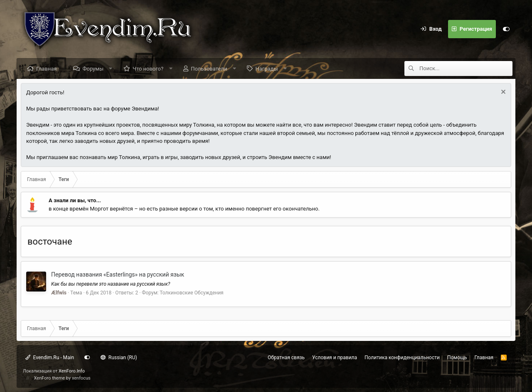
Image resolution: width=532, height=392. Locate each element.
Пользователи (209, 69)
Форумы (93, 69)
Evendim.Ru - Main (50, 358)
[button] (111, 69)
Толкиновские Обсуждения (191, 293)
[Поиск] (466, 69)
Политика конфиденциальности (402, 358)
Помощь (457, 358)
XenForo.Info (72, 371)
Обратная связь (286, 358)
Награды (266, 69)
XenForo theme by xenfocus (62, 378)
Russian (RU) (119, 358)
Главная (46, 69)
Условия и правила (335, 358)
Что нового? (148, 69)
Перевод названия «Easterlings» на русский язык (118, 274)
